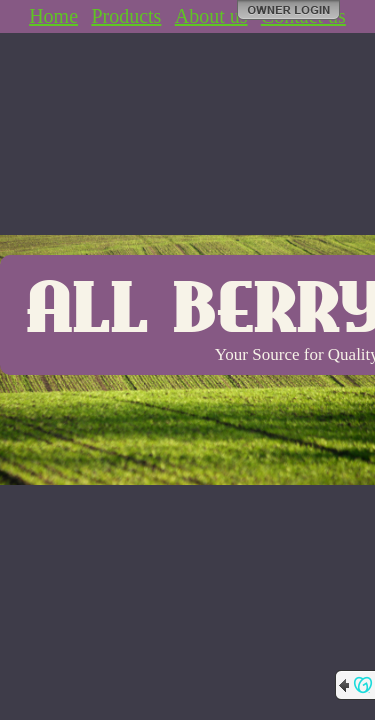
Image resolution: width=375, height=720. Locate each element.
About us (211, 16)
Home (53, 16)
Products (126, 16)
